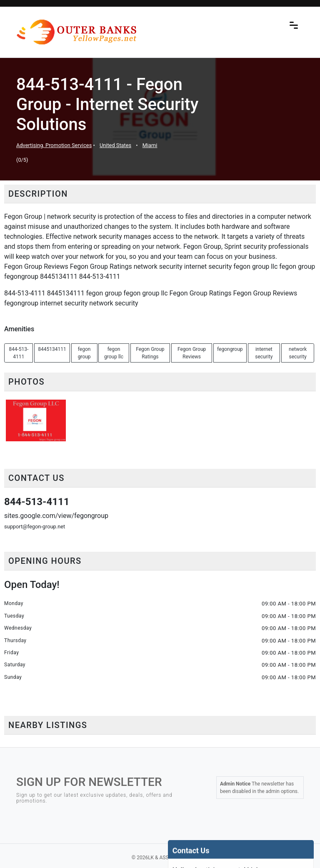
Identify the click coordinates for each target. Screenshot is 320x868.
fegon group (84, 353)
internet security (264, 353)
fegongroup (230, 349)
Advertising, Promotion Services (54, 145)
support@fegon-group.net (35, 527)
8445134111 (52, 349)
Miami (150, 145)
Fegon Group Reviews (192, 353)
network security (298, 353)
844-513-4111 (19, 353)
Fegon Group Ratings (150, 353)
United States (115, 145)
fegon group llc (114, 353)
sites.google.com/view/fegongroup (56, 516)
